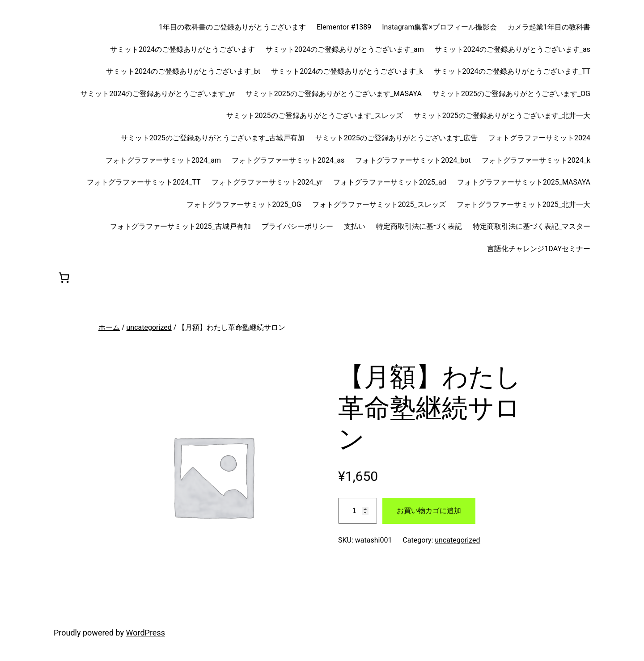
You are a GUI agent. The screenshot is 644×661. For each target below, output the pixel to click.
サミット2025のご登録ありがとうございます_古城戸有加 (213, 138)
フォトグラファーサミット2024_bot (413, 160)
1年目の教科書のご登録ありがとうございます (232, 27)
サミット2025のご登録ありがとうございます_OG (511, 94)
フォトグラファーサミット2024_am (163, 160)
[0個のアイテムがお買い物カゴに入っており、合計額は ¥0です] (64, 278)
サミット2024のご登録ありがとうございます (182, 49)
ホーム (109, 327)
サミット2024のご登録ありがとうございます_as (513, 49)
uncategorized (149, 327)
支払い (355, 226)
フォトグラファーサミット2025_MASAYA (524, 182)
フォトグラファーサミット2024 (539, 138)
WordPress (146, 633)
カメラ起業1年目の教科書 (549, 27)
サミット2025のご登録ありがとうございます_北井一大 (502, 116)
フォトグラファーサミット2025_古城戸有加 (180, 226)
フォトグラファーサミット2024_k (536, 160)
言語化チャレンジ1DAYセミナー (539, 249)
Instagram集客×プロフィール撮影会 (439, 27)
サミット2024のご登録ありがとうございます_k (347, 71)
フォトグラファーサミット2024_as (288, 160)
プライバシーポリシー (297, 226)
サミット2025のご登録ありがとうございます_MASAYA (334, 94)
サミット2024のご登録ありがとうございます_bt (183, 71)
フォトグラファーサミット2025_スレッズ (379, 204)
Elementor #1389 (344, 27)
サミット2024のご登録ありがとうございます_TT (512, 71)
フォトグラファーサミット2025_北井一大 (523, 204)
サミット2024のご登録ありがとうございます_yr (157, 94)
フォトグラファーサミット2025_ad (390, 182)
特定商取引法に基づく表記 (419, 226)
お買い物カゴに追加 (429, 511)
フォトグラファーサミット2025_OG (244, 204)
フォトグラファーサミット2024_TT (144, 182)
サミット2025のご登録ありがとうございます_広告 (396, 138)
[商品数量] (358, 511)
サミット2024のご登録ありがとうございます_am (345, 49)
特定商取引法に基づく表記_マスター (532, 226)
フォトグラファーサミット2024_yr (267, 182)
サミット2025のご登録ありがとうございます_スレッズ (315, 116)
